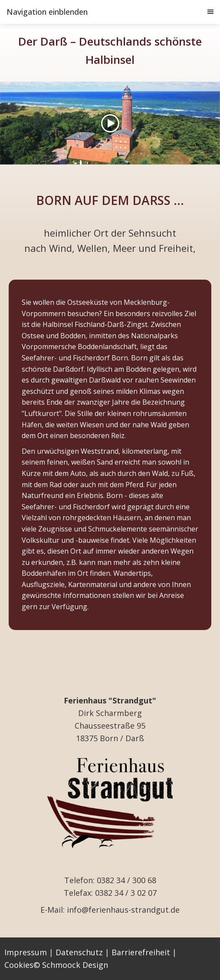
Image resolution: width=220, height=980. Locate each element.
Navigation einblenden (47, 12)
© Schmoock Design (71, 965)
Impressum (26, 952)
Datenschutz (79, 952)
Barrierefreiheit (141, 952)
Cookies (19, 965)
